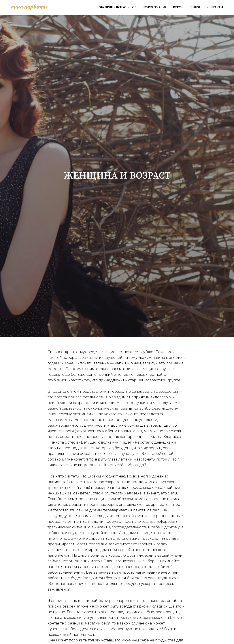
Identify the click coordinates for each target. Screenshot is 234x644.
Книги (195, 7)
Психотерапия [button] (155, 7)
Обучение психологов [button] (118, 7)
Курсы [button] (178, 7)
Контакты (215, 7)
